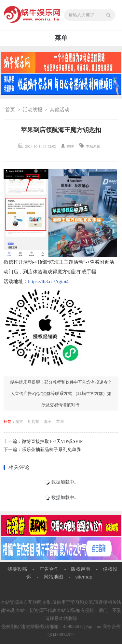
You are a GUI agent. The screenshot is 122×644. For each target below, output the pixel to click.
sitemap (84, 577)
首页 (10, 110)
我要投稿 (17, 569)
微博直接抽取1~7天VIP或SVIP (52, 441)
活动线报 (33, 110)
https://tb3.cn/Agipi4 (48, 281)
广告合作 (49, 569)
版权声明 (81, 569)
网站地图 (53, 577)
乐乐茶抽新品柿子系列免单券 (51, 450)
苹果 (60, 422)
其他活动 (60, 110)
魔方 (19, 422)
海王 (48, 422)
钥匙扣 (34, 422)
